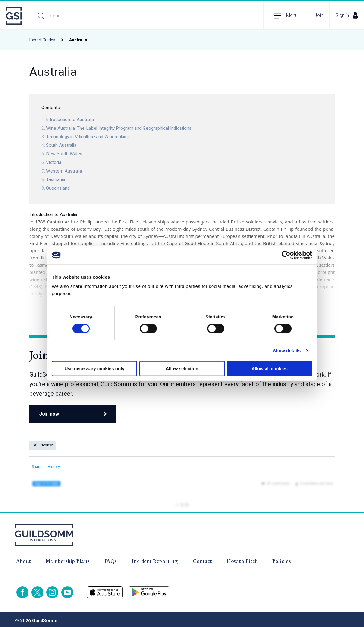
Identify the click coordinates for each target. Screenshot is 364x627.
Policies (282, 559)
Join (319, 15)
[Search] (98, 16)
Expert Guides (42, 40)
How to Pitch (242, 559)
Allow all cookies (270, 369)
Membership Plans (68, 559)
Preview (46, 445)
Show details (287, 350)
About (24, 559)
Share (37, 467)
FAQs (111, 559)
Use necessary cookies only (94, 369)
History (54, 467)
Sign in (347, 15)
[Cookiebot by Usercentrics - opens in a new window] (286, 255)
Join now (49, 416)
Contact (203, 559)
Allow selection (182, 369)
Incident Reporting (155, 559)
